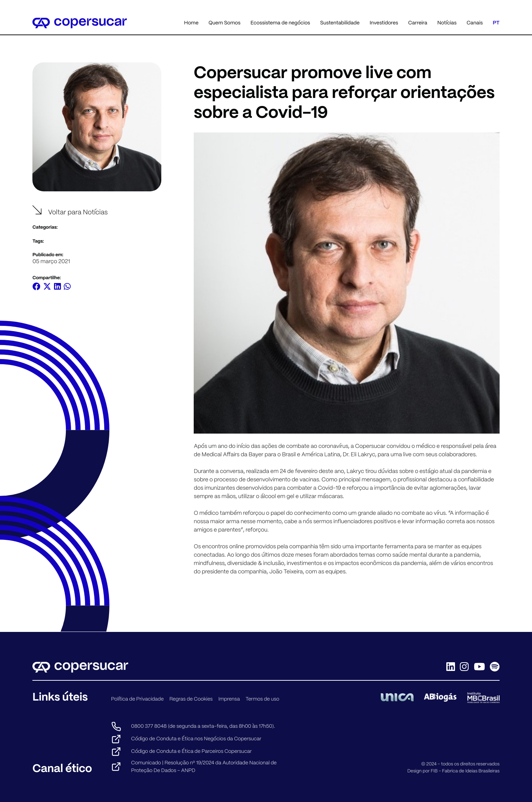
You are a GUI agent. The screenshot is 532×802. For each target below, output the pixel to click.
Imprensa (229, 699)
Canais (475, 23)
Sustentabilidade (340, 23)
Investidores (384, 23)
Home (191, 23)
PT (496, 23)
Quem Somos (225, 23)
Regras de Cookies (191, 699)
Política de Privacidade (137, 699)
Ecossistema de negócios (280, 23)
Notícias (447, 23)
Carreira (418, 23)
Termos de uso (263, 699)
